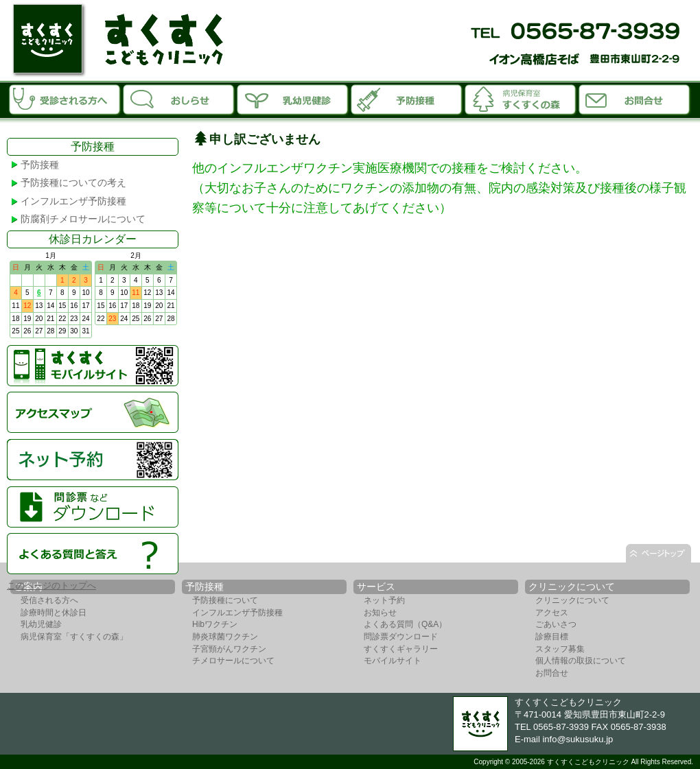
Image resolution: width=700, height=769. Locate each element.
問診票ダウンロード (401, 637)
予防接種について (225, 600)
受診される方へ (65, 99)
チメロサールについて (233, 661)
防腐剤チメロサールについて (83, 219)
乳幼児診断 (293, 99)
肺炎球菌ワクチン (225, 637)
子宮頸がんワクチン (229, 649)
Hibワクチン (215, 624)
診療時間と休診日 (54, 613)
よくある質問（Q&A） (405, 624)
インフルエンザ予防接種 (73, 201)
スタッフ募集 (560, 649)
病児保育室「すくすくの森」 (521, 99)
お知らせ (179, 99)
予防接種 (407, 99)
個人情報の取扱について (581, 661)
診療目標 (552, 637)
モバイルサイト (393, 661)
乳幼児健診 (41, 624)
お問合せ (635, 99)
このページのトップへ (51, 585)
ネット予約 (384, 600)
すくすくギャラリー (401, 649)
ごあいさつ (556, 624)
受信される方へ (49, 600)
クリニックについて (572, 600)
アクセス (552, 613)
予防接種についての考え (73, 182)
